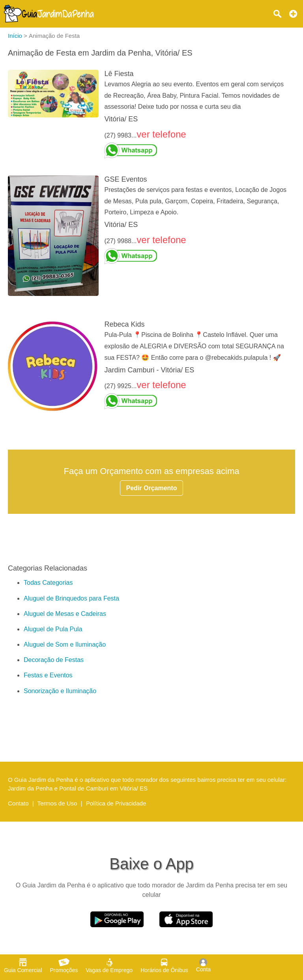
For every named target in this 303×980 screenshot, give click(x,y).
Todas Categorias (48, 583)
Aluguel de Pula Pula (53, 629)
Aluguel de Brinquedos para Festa (71, 598)
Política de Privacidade (116, 803)
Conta (203, 965)
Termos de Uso (57, 803)
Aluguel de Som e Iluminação (65, 644)
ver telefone (161, 134)
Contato (18, 803)
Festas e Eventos (48, 675)
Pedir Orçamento (152, 488)
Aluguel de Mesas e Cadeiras (65, 614)
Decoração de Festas (54, 660)
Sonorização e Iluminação (60, 691)
